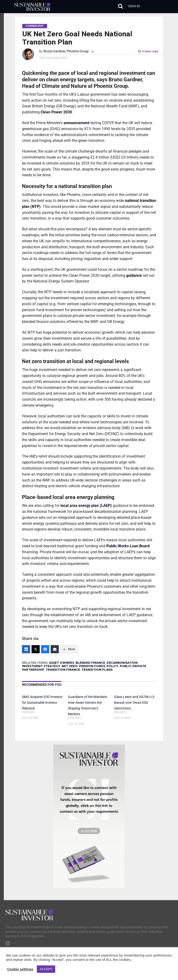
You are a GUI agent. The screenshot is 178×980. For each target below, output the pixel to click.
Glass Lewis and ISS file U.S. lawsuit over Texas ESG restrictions (135, 703)
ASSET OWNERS (62, 663)
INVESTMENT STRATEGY (41, 666)
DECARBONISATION (122, 663)
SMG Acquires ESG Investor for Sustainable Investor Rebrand (42, 703)
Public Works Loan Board (128, 546)
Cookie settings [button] (20, 969)
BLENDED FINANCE (90, 663)
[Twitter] (36, 649)
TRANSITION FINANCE (63, 670)
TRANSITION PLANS (97, 670)
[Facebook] (45, 649)
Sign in (134, 6)
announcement (76, 123)
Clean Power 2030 (56, 112)
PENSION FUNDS (92, 666)
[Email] (55, 649)
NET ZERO (70, 666)
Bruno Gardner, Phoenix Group (66, 51)
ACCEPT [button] (46, 969)
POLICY (112, 666)
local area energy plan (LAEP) (86, 506)
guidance (134, 275)
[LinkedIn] (26, 649)
